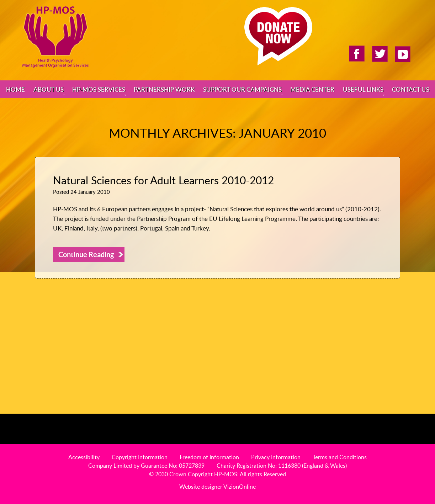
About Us (49, 89)
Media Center (312, 89)
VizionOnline (240, 487)
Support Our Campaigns (242, 89)
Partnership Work (164, 89)
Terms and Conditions (340, 457)
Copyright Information (140, 457)
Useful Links (363, 89)
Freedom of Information (209, 457)
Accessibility (84, 457)
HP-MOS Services (99, 89)
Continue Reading (86, 254)
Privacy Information (276, 457)
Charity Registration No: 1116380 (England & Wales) (282, 466)
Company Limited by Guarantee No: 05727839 (146, 466)
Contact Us (411, 89)
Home (15, 89)
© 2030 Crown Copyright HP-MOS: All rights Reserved (217, 474)
